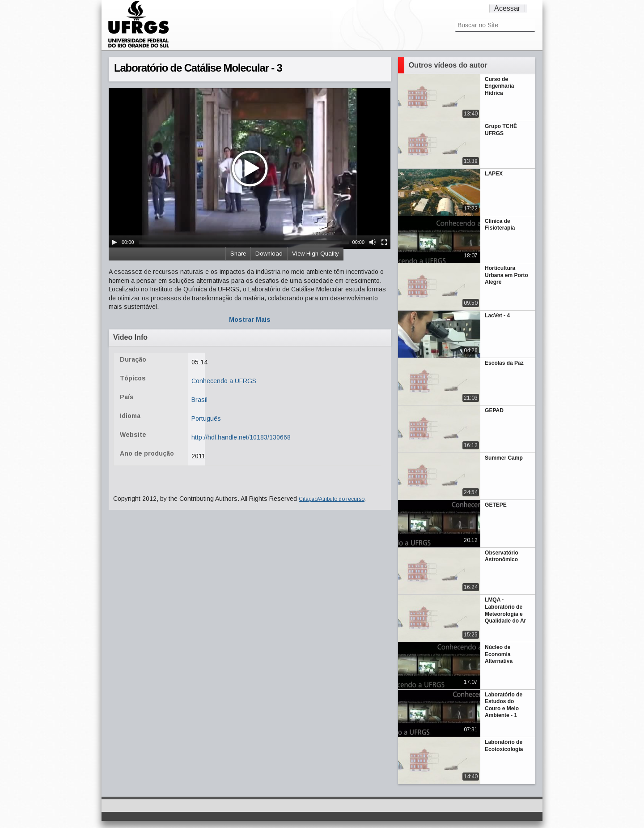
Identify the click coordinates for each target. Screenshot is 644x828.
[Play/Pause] (114, 242)
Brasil (199, 400)
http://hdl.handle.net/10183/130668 (241, 437)
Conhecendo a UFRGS (224, 381)
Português (206, 418)
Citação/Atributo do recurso (332, 499)
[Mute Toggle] (373, 242)
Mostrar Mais (250, 320)
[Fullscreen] (384, 242)
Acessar (507, 8)
